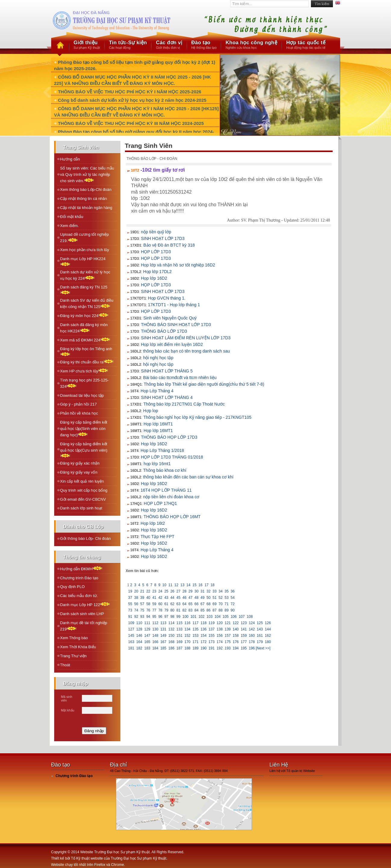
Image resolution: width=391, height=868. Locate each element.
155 (212, 636)
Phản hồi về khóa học (79, 413)
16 (200, 585)
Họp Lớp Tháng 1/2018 (162, 450)
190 (204, 648)
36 (233, 591)
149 (163, 636)
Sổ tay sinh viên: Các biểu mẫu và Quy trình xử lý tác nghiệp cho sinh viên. (87, 174)
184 (155, 648)
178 (252, 642)
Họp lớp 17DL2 (158, 272)
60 (160, 604)
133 (180, 629)
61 (166, 604)
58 (148, 604)
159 (244, 636)
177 (244, 642)
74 (136, 610)
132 (171, 629)
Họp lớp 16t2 (153, 523)
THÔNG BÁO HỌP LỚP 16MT (172, 517)
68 (209, 604)
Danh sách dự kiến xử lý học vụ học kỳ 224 (85, 275)
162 (268, 636)
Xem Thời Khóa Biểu (78, 647)
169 (180, 642)
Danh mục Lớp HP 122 (85, 604)
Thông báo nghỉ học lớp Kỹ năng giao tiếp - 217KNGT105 (197, 417)
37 (130, 598)
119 (212, 623)
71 (227, 604)
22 (148, 591)
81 (178, 610)
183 (147, 648)
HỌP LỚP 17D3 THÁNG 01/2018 (172, 457)
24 (160, 591)
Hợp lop (151, 411)
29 (191, 591)
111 (147, 623)
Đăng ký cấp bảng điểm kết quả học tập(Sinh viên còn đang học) (84, 429)
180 (268, 642)
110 (139, 623)
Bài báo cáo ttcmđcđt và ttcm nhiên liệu (180, 378)
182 (139, 648)
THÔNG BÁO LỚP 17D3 (164, 331)
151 (180, 636)
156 (220, 636)
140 (236, 629)
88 (221, 610)
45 (178, 598)
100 (186, 617)
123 (244, 623)
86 (209, 610)
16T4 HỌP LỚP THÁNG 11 (166, 490)
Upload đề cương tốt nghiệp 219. (85, 238)
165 (147, 642)
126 (268, 623)
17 (206, 585)
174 (220, 642)
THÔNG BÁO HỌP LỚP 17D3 (169, 437)
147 (147, 636)
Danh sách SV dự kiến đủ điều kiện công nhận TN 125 (87, 303)
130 (155, 629)
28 (185, 591)
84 (197, 610)
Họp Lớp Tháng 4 (157, 391)
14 (188, 585)
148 (155, 636)
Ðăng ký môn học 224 (84, 315)
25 (166, 591)
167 (163, 642)
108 (250, 617)
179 (260, 642)
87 (215, 610)
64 (185, 604)
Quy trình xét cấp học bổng (84, 490)
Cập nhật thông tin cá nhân (84, 199)
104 (217, 617)
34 (221, 591)
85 (203, 610)
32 (209, 591)
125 (260, 623)
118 (204, 623)
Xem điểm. (70, 226)
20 (136, 591)
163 (131, 642)
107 (242, 617)
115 (180, 623)
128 (139, 629)
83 (191, 610)
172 (204, 642)
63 (178, 604)
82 (185, 610)
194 (236, 648)
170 (187, 642)
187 (180, 648)
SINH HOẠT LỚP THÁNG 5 (167, 371)
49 (203, 598)
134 (187, 629)
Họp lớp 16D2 (154, 278)
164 (139, 642)
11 (170, 585)
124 (252, 623)
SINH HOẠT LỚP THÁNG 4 (167, 397)
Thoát (65, 665)
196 (252, 648)
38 (136, 598)
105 (226, 617)
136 (204, 629)
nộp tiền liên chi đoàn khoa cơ (171, 497)
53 (227, 598)
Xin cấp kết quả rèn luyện (82, 481)
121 (228, 623)
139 (228, 629)
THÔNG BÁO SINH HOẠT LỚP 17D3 (176, 325)
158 (236, 636)
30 (197, 591)
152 (187, 636)
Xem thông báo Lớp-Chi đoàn (86, 190)
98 (172, 617)
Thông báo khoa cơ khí (165, 470)
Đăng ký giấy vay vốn (79, 472)
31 (203, 591)
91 (130, 617)
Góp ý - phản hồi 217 (79, 404)
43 (166, 598)
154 (204, 636)
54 (233, 598)
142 (252, 629)
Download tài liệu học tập (82, 395)
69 (215, 604)
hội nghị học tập (158, 358)
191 (212, 648)
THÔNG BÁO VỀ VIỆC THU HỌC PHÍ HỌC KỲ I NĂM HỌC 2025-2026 (129, 92)
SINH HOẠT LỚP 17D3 (163, 238)
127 (131, 629)
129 (147, 629)
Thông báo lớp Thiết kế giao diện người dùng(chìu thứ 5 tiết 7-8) (204, 384)
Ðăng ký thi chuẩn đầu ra (87, 362)
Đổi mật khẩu (72, 217)
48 (197, 598)
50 (209, 598)
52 (221, 598)
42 (160, 598)
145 (131, 636)
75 (142, 610)
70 (221, 604)
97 (166, 617)
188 (187, 648)
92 (136, 617)
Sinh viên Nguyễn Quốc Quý (170, 318)
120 (220, 623)
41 (154, 598)
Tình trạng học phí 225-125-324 (85, 383)
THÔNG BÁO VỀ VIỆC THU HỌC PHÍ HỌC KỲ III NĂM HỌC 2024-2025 (131, 123)
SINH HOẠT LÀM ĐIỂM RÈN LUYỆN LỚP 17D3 (186, 338)
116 (187, 623)
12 (176, 585)
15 (194, 585)
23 (154, 591)
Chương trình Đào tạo (79, 578)
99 (178, 617)
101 (193, 617)
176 (236, 642)
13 (182, 585)
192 (220, 648)
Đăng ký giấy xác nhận (80, 463)
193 (228, 648)
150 (171, 636)
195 (244, 648)
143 (260, 629)
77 (154, 610)
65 (191, 604)
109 (131, 623)
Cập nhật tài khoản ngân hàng (86, 208)
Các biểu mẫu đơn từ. (79, 596)
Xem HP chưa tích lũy (84, 371)
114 (171, 623)
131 (163, 629)
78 (160, 610)
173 (212, 642)
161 (260, 636)
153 (195, 636)
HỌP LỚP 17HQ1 (160, 503)
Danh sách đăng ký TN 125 (84, 290)
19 (130, 591)
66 (197, 604)
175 (228, 642)
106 (234, 617)
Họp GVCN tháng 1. (167, 298)
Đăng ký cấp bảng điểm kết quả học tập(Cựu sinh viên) (84, 450)
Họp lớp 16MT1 (158, 424)
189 (195, 648)
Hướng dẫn (70, 159)
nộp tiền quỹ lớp (156, 232)
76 (148, 610)
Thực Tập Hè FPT (157, 537)
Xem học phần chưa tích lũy (85, 250)
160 (252, 636)
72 (233, 604)
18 (213, 585)
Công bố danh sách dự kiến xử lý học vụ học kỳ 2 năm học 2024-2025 (132, 100)
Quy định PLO (73, 587)
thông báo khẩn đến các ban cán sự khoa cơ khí (188, 477)
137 (212, 629)
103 (210, 617)
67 (203, 604)
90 (233, 610)
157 (228, 636)
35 (227, 591)
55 (130, 604)
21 (142, 591)
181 (131, 648)
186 (171, 648)
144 (268, 629)
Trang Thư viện (73, 656)
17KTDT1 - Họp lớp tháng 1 (174, 305)
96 (160, 617)
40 (148, 598)
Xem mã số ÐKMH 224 (85, 340)
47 (191, 598)
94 (148, 617)
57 (142, 604)
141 (244, 629)
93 (142, 617)
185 (163, 648)
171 (195, 642)
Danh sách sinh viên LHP (82, 614)
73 (130, 610)
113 (163, 623)
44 (172, 598)
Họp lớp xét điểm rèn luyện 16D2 (172, 344)
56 (136, 604)
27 (178, 591)
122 (236, 623)
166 (155, 642)
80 (172, 610)
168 (171, 642)
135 (195, 629)
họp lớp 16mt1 (157, 464)
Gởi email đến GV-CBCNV (83, 499)
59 (154, 604)
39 (142, 598)
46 (185, 598)
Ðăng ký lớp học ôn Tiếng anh (86, 351)
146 (139, 636)
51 (215, 598)
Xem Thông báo (74, 638)
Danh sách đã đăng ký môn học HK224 (84, 328)
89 (227, 610)
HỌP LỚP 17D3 (156, 252)
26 (172, 591)
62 (172, 604)
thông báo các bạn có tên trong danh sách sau (187, 351)
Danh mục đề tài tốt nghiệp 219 (84, 626)
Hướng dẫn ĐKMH (81, 569)
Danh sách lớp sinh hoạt (81, 508)
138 (220, 629)
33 (215, 591)
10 (164, 585)
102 (202, 617)
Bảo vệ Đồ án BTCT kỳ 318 (169, 245)
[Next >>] (263, 648)
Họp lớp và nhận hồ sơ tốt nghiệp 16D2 (178, 265)
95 (154, 617)
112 (155, 623)
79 (166, 610)
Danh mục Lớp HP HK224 (83, 261)
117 (195, 623)
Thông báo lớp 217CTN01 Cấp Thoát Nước (184, 404)
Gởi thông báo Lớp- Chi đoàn (86, 538)
